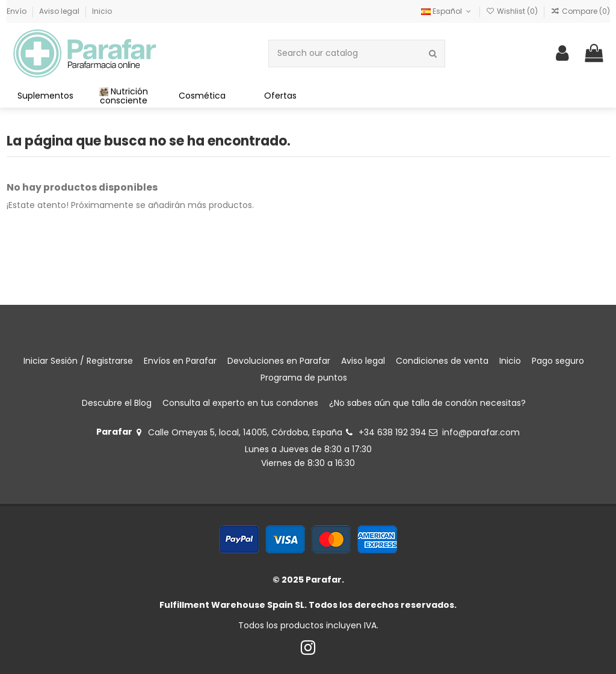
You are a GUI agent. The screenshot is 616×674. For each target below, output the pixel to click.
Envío (17, 11)
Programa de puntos (304, 378)
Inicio (102, 11)
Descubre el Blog (117, 403)
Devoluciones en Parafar (279, 361)
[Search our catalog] (433, 53)
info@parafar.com (481, 432)
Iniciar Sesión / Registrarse (78, 361)
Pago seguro (558, 361)
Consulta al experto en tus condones (240, 403)
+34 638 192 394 (393, 432)
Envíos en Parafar (180, 361)
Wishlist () (513, 11)
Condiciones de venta (442, 361)
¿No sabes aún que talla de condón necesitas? (427, 403)
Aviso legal (60, 11)
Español (447, 11)
